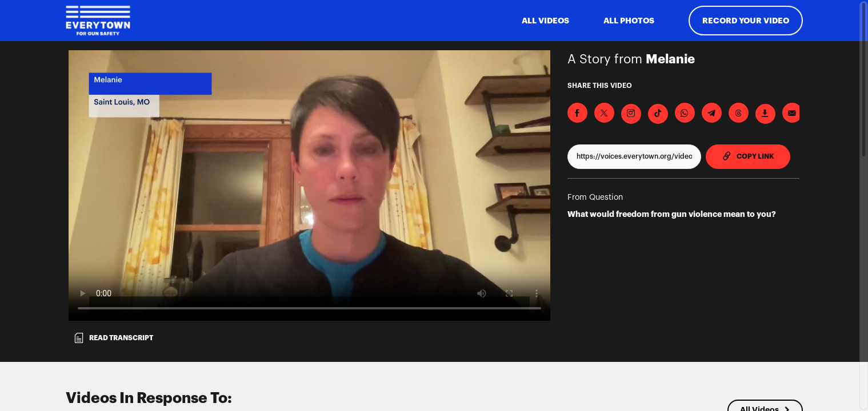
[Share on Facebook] (577, 113)
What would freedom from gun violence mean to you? (672, 214)
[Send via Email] (792, 113)
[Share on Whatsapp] (685, 113)
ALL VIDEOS (545, 21)
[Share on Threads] (739, 113)
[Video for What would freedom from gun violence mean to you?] (309, 186)
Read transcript (113, 338)
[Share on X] (604, 113)
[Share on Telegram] (712, 113)
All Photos (629, 21)
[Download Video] (765, 114)
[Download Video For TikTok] (658, 114)
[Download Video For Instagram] (631, 114)
